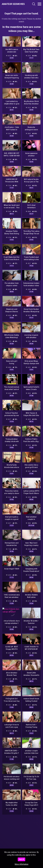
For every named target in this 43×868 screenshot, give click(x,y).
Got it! (21, 859)
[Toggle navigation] (39, 4)
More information (21, 864)
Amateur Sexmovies (13, 4)
